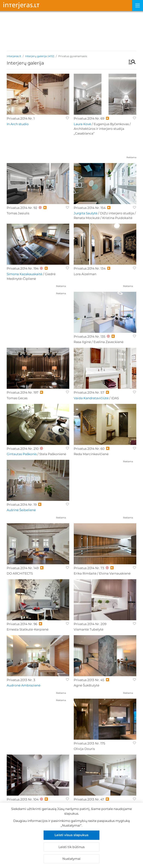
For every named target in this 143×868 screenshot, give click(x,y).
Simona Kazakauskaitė (24, 274)
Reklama (131, 157)
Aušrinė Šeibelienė (21, 510)
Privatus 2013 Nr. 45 (89, 680)
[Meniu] (138, 6)
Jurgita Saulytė (86, 213)
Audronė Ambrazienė (24, 685)
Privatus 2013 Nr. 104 (23, 799)
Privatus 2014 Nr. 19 (22, 505)
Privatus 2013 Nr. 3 (21, 680)
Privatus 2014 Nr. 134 (90, 268)
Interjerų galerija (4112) (40, 56)
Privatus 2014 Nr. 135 (90, 337)
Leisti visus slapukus (71, 835)
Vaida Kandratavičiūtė (91, 398)
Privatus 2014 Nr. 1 (21, 118)
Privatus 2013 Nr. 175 (89, 743)
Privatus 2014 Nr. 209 (90, 624)
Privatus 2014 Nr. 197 (23, 392)
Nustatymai (71, 859)
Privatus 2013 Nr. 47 (89, 799)
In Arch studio (18, 124)
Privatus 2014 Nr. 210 (23, 449)
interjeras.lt (14, 56)
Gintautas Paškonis (22, 454)
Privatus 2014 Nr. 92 (22, 208)
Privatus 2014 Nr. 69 (89, 118)
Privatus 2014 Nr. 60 (89, 449)
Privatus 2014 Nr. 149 (23, 568)
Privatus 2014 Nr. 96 (22, 624)
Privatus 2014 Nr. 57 (89, 392)
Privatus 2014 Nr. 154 (90, 208)
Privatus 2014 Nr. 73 (89, 568)
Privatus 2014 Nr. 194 (23, 268)
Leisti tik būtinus (71, 847)
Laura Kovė (82, 124)
